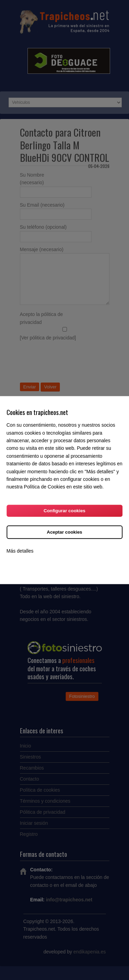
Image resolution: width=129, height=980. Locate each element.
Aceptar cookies (64, 532)
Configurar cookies (64, 511)
